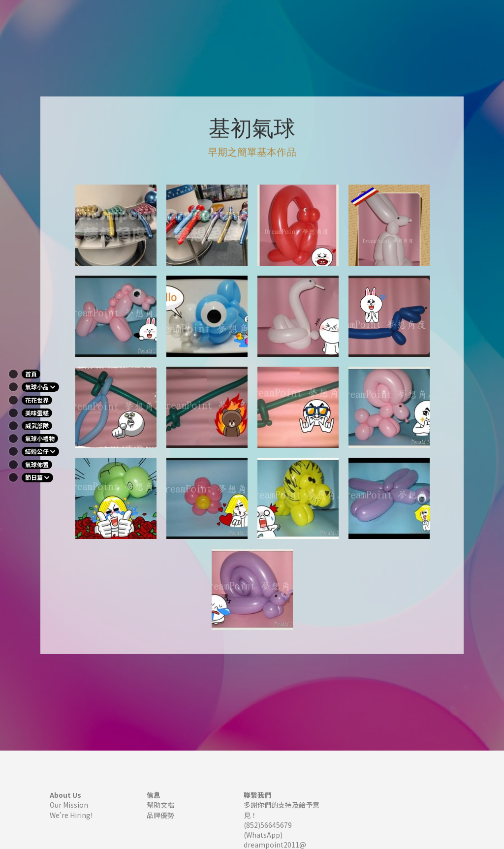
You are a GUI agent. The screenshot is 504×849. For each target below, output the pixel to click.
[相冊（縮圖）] (116, 225)
